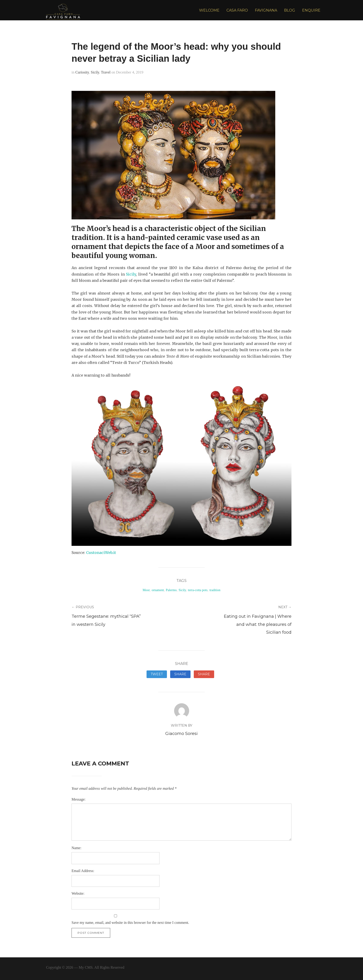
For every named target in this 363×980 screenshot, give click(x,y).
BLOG (290, 10)
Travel (106, 72)
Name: (77, 848)
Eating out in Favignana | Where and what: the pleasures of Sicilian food (258, 624)
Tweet (157, 674)
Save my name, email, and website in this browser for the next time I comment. (130, 923)
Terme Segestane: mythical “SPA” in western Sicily (106, 620)
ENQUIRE (311, 10)
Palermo (171, 590)
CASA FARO (237, 10)
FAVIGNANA (266, 10)
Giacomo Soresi (181, 734)
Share (180, 674)
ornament (158, 590)
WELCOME (209, 10)
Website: (78, 893)
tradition (215, 590)
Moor (146, 590)
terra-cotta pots (198, 590)
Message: (78, 799)
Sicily (95, 72)
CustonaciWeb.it (102, 553)
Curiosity (82, 72)
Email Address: (83, 871)
